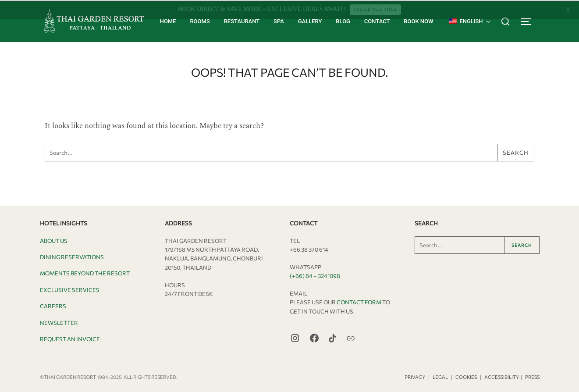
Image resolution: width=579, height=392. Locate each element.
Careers (53, 306)
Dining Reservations (72, 256)
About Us (54, 240)
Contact (377, 20)
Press (532, 376)
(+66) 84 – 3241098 (315, 275)
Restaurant (242, 20)
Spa (279, 20)
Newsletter (59, 322)
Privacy (415, 376)
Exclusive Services (70, 289)
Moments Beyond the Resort (85, 273)
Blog (343, 20)
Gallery (310, 20)
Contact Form (359, 301)
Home (168, 20)
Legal (440, 376)
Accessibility (502, 376)
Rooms (200, 20)
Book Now (418, 20)
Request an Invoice (70, 338)
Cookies (466, 376)
